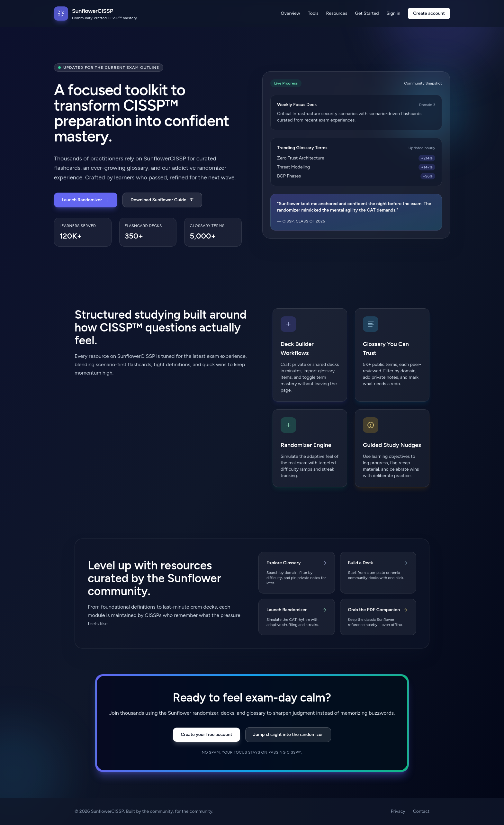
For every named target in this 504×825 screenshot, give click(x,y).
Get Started (367, 13)
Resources (337, 13)
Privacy (398, 811)
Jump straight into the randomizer (288, 734)
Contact (421, 811)
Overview (291, 13)
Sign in (394, 13)
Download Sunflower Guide (162, 200)
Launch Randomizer (86, 200)
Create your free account (206, 734)
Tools (313, 13)
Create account (429, 13)
